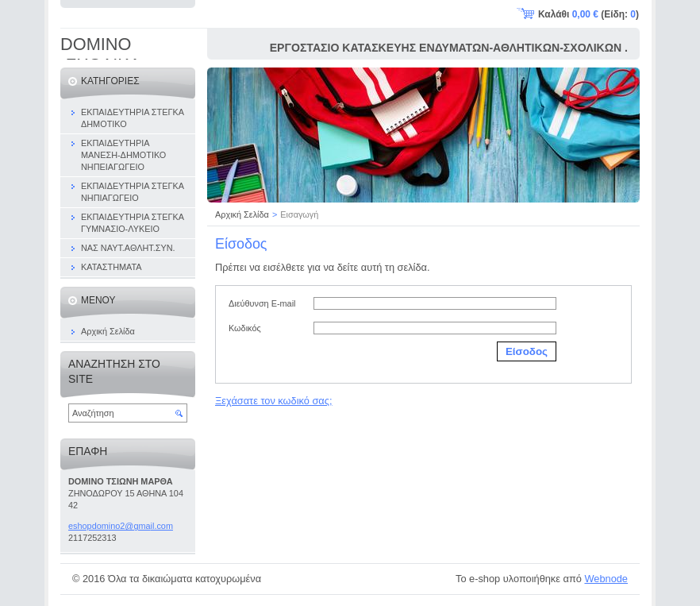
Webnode (606, 579)
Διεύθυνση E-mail (262, 303)
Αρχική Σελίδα (242, 214)
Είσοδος (527, 351)
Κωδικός (245, 328)
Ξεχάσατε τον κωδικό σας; (273, 401)
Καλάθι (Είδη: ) (588, 14)
